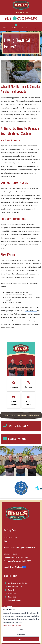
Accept (21, 639)
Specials (11, 590)
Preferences (21, 635)
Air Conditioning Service (18, 583)
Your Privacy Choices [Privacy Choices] (15, 567)
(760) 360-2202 (27, 18)
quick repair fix (11, 104)
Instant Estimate (15, 600)
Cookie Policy (17, 625)
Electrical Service (15, 586)
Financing (12, 597)
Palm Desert (28, 324)
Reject (21, 630)
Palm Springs (15, 324)
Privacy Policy (7, 625)
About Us (12, 593)
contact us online (7, 314)
